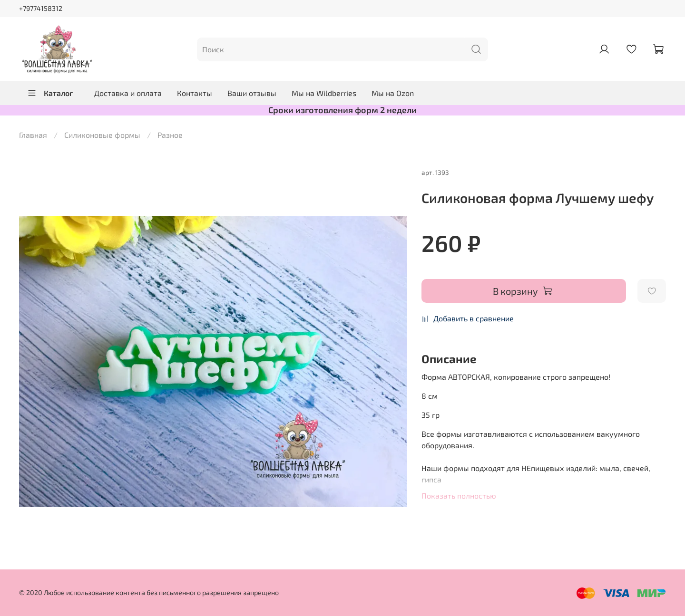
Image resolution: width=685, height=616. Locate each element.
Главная (33, 135)
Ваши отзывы (252, 93)
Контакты (195, 93)
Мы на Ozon (393, 93)
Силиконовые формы (102, 135)
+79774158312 (41, 8)
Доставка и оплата (128, 93)
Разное (170, 135)
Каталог (50, 93)
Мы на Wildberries (324, 93)
